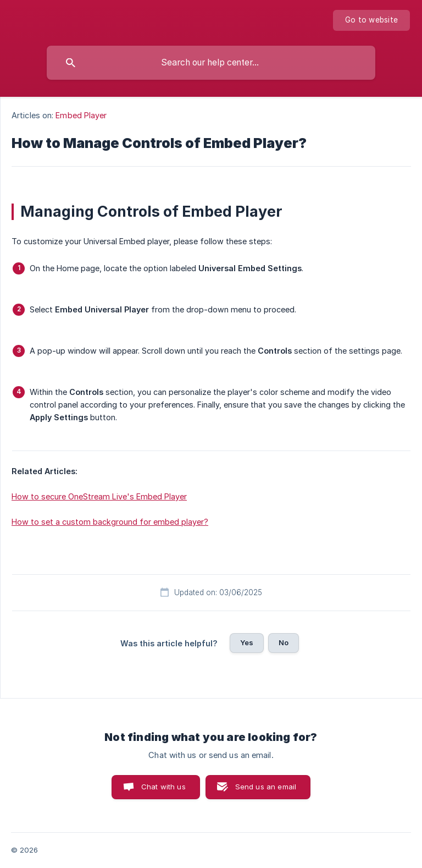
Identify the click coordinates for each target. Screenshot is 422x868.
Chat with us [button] (163, 787)
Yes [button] (247, 642)
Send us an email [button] (266, 787)
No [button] (284, 642)
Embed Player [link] (81, 115)
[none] (371, 20)
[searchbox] (211, 63)
